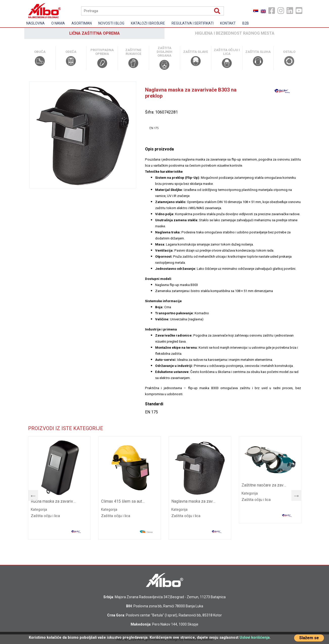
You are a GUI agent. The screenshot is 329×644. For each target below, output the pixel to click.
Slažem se (309, 638)
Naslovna (36, 23)
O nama (58, 23)
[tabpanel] (59, 488)
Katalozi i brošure (148, 23)
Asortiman (82, 23)
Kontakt (228, 23)
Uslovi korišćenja (255, 637)
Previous (31, 494)
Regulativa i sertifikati (193, 23)
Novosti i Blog (111, 23)
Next (294, 494)
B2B (246, 23)
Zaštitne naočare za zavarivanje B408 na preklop (264, 485)
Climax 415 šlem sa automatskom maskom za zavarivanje (124, 501)
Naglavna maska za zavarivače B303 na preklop (194, 501)
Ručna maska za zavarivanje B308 (54, 501)
